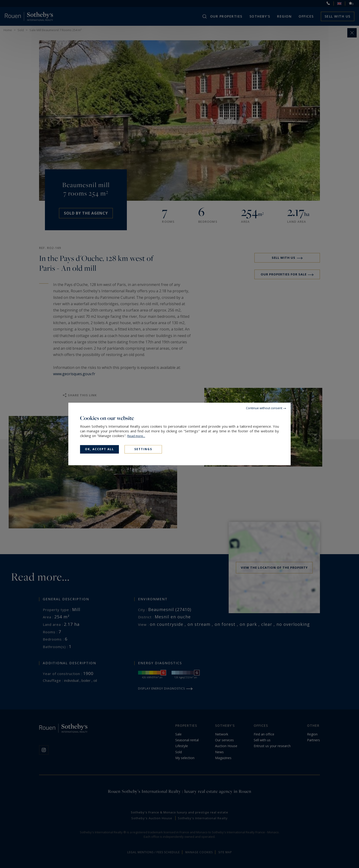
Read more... (136, 436)
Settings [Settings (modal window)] (143, 449)
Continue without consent (264, 408)
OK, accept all (99, 449)
